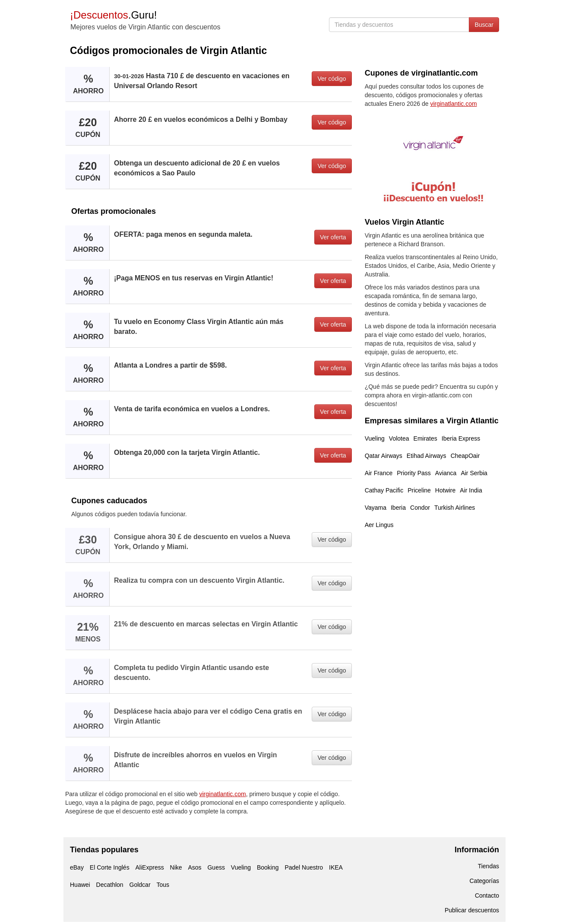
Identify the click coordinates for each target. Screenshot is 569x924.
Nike (176, 867)
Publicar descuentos (472, 910)
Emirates (425, 438)
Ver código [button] (332, 79)
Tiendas (488, 866)
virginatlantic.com (223, 794)
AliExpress (150, 867)
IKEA (336, 867)
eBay (77, 867)
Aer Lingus (379, 525)
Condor (420, 508)
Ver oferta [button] (333, 237)
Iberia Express (461, 438)
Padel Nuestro (304, 867)
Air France (379, 473)
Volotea (399, 438)
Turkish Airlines (455, 508)
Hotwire (445, 490)
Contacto (487, 895)
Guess (216, 867)
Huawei (80, 885)
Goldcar (140, 885)
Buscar (484, 25)
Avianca (446, 473)
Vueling (375, 438)
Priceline (419, 490)
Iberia (398, 508)
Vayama (376, 508)
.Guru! (113, 15)
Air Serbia (474, 473)
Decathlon (110, 885)
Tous (163, 885)
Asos (194, 867)
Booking (268, 867)
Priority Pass (414, 473)
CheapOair (465, 456)
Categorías (484, 881)
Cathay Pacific (384, 490)
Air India (471, 490)
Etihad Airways (427, 456)
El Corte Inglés (110, 867)
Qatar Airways (384, 456)
